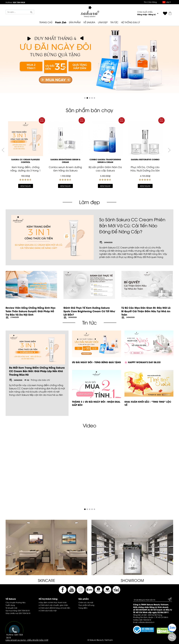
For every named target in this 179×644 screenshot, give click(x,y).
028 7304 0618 (24, 610)
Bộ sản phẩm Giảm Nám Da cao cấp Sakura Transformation (105, 170)
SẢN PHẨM (75, 22)
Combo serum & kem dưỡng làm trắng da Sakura (65, 169)
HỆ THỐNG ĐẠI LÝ (130, 22)
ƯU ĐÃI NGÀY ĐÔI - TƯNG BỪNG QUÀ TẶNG (96, 362)
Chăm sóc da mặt (86, 602)
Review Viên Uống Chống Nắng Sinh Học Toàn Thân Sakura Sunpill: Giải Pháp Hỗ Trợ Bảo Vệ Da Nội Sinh (31, 311)
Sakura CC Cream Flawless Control (26, 161)
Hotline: (15, 2)
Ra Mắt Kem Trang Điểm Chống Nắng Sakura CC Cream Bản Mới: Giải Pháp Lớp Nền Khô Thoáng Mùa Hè (37, 371)
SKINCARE (46, 580)
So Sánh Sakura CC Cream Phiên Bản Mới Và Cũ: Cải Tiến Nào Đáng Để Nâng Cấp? (132, 225)
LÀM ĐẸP (103, 22)
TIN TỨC (114, 22)
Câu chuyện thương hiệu (16, 602)
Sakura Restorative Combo (145, 159)
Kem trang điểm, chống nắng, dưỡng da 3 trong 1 (26, 169)
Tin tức (89, 322)
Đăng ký (152, 14)
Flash (61, 22)
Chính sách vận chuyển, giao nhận (53, 605)
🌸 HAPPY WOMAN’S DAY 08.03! (143, 362)
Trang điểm (83, 608)
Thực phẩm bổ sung (86, 605)
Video (89, 425)
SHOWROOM (132, 580)
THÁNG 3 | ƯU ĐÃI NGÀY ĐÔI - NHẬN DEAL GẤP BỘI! (96, 403)
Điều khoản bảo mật (38, 640)
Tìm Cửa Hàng (150, 2)
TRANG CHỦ (46, 22)
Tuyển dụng (10, 605)
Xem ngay (26, 186)
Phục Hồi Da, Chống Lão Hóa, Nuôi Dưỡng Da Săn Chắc (145, 170)
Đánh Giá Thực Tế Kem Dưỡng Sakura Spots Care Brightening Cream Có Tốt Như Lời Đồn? (89, 311)
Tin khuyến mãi (11, 608)
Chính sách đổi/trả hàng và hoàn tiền (54, 608)
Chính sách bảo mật (48, 610)
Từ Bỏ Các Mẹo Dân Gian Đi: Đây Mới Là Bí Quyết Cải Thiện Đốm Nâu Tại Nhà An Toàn (146, 311)
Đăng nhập (142, 14)
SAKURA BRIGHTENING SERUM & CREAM (65, 161)
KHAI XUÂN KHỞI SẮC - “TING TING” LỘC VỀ (148, 403)
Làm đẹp (89, 202)
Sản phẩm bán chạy (89, 110)
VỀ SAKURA (89, 22)
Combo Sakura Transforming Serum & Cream (105, 161)
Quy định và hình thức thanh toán (53, 602)
